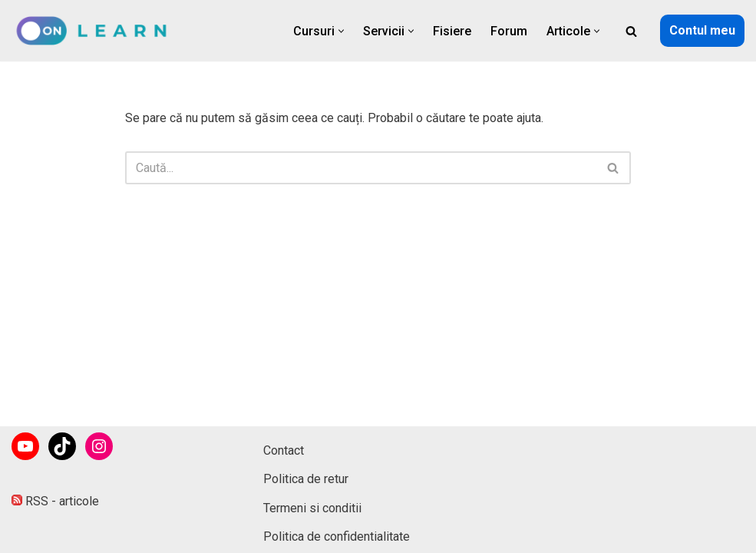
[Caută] (631, 31)
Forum (509, 31)
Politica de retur (306, 479)
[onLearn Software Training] (98, 31)
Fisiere (452, 31)
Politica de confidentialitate (337, 536)
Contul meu (702, 30)
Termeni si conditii (312, 508)
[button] (341, 31)
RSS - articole (55, 501)
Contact (284, 450)
